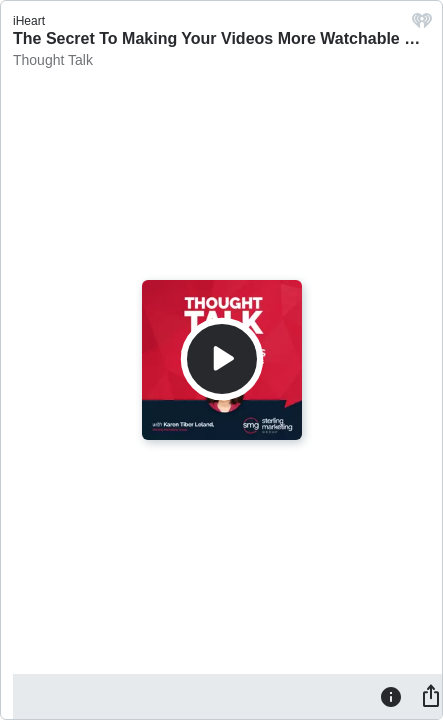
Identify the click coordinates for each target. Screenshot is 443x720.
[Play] (222, 359)
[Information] (391, 696)
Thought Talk (53, 60)
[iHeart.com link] (422, 25)
